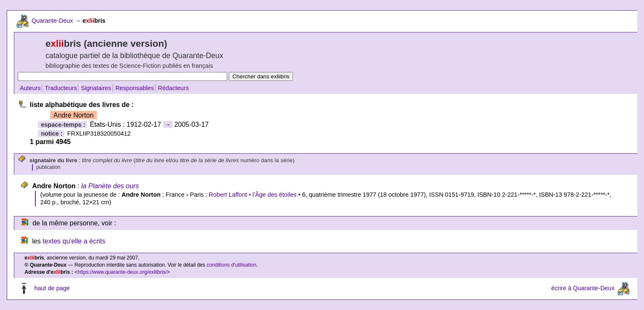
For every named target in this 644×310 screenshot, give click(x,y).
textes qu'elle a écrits (74, 241)
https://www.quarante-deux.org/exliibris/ (122, 272)
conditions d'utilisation (231, 265)
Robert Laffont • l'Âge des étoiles (252, 195)
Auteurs (30, 88)
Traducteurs (61, 88)
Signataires (96, 88)
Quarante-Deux (52, 21)
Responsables (135, 88)
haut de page (52, 288)
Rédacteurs (174, 88)
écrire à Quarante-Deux (583, 288)
